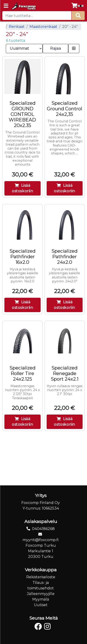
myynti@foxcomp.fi (41, 540)
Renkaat (17, 27)
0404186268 (43, 529)
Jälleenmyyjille (41, 594)
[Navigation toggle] (6, 6)
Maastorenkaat (43, 27)
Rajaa (55, 48)
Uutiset (41, 605)
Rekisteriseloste (41, 577)
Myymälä (41, 599)
